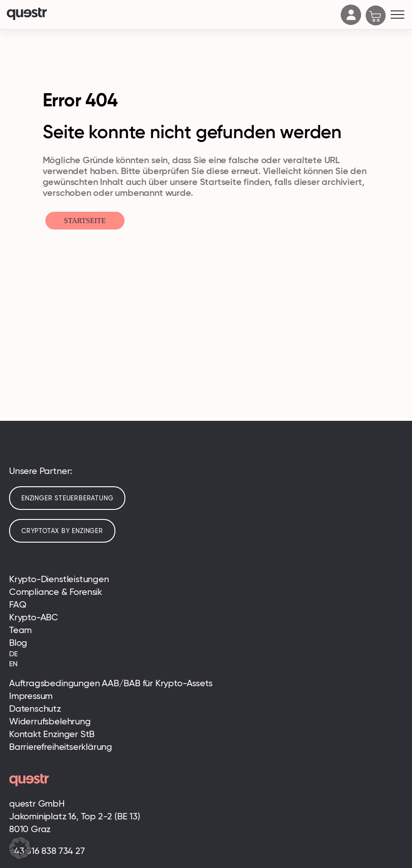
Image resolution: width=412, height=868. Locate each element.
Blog (18, 643)
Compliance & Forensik (56, 592)
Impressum (31, 696)
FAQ (17, 604)
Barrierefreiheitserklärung (61, 747)
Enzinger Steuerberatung (67, 498)
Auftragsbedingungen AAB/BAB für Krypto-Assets (111, 683)
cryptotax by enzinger (62, 531)
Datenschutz (35, 708)
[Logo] (171, 15)
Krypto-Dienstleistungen (59, 579)
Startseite (85, 221)
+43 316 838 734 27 (47, 851)
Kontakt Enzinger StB (52, 734)
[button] (20, 848)
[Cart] (376, 16)
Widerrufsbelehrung (50, 721)
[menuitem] (206, 654)
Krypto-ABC (34, 617)
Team (20, 630)
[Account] (351, 22)
